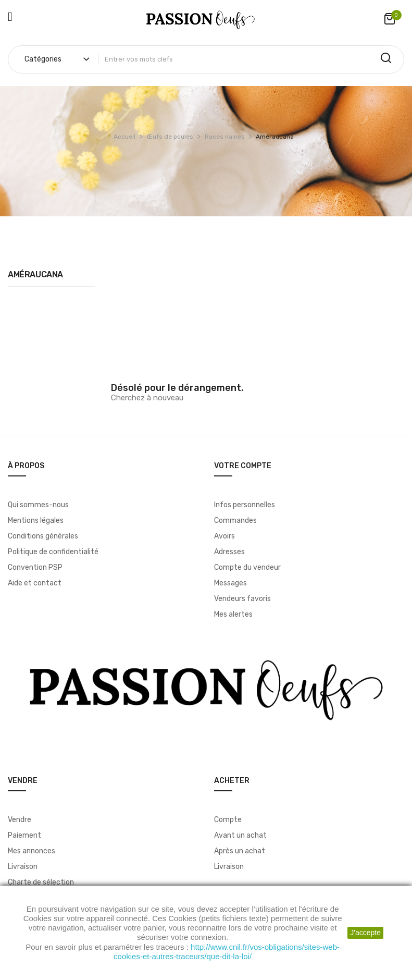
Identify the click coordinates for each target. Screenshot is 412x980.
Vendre (20, 820)
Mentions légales (36, 520)
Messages (230, 583)
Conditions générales (43, 536)
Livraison (23, 867)
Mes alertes (233, 614)
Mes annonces (32, 851)
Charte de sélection (41, 882)
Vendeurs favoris (242, 599)
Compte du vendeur (247, 567)
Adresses (229, 552)
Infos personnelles (245, 505)
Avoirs (224, 536)
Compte (228, 820)
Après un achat (240, 851)
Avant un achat (240, 835)
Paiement (24, 835)
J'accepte (365, 933)
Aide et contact (35, 583)
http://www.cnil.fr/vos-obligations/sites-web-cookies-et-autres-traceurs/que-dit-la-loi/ (227, 952)
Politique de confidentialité (53, 552)
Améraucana (35, 274)
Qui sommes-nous (38, 505)
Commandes (235, 520)
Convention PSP (35, 567)
